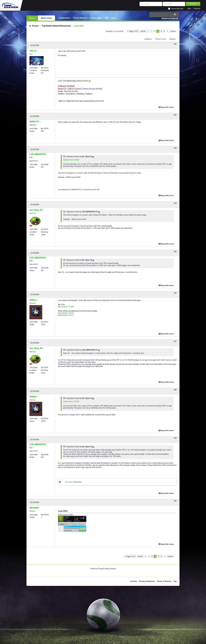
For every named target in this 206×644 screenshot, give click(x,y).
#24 (175, 203)
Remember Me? (177, 9)
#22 (175, 115)
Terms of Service (164, 581)
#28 (175, 390)
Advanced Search (170, 18)
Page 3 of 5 (134, 31)
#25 (175, 252)
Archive (134, 581)
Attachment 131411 (66, 315)
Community (64, 18)
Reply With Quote (166, 107)
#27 (175, 341)
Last (173, 31)
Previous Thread (97, 569)
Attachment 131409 (66, 307)
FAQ (107, 18)
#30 (175, 501)
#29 (175, 438)
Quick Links (96, 18)
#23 (175, 148)
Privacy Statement (147, 581)
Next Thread (110, 569)
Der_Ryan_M (70, 482)
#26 (175, 293)
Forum (32, 18)
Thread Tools (160, 39)
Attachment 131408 (71, 160)
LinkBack (147, 39)
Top (175, 581)
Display (172, 39)
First (143, 31)
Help (189, 9)
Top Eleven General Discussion (56, 26)
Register (197, 9)
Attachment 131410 (66, 313)
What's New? (46, 18)
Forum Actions (80, 18)
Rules (114, 18)
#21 (175, 44)
